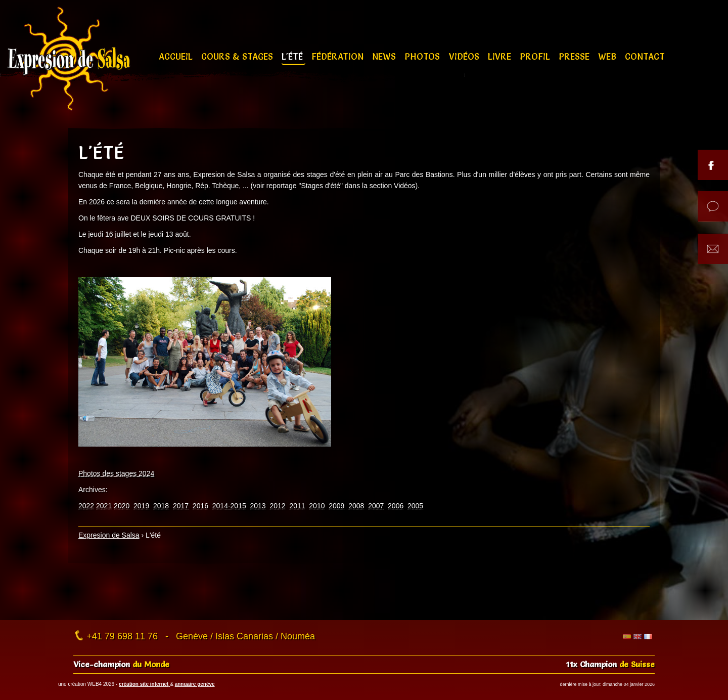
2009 (336, 506)
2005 (415, 506)
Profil (536, 56)
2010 (317, 506)
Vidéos (465, 56)
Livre (501, 56)
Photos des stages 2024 (116, 473)
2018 (161, 506)
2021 (104, 506)
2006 (396, 506)
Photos (423, 56)
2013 (258, 506)
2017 (181, 506)
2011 (297, 506)
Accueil (177, 56)
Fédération (339, 56)
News (385, 56)
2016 (200, 506)
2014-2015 (229, 506)
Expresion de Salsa (109, 535)
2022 (86, 506)
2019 (141, 506)
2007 (376, 506)
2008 (356, 506)
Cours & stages (238, 56)
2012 (277, 506)
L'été (293, 56)
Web (608, 56)
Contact (645, 56)
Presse (575, 56)
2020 (122, 506)
